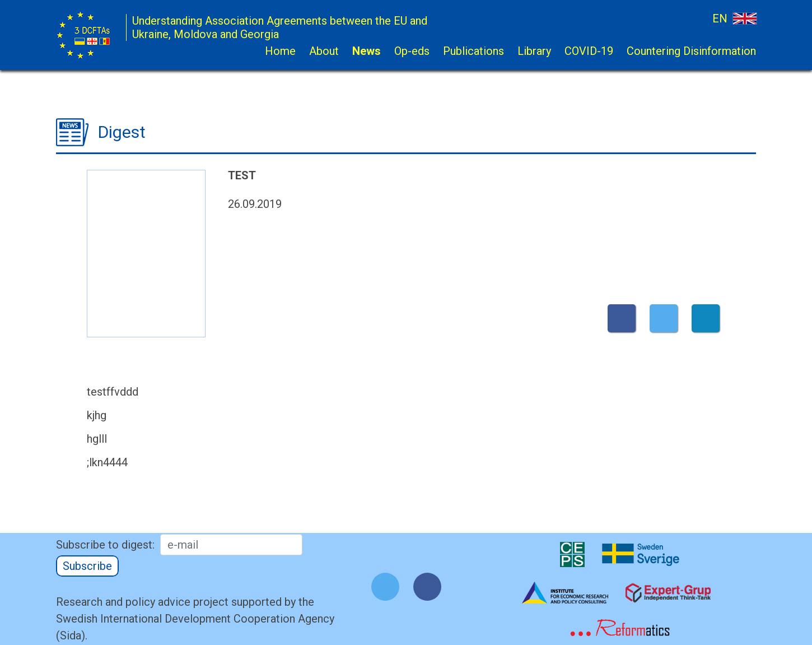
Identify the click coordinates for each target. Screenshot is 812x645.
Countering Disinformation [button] (691, 51)
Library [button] (534, 51)
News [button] (367, 51)
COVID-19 (589, 51)
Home (280, 51)
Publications (473, 51)
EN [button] (734, 18)
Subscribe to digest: (105, 545)
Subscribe (87, 566)
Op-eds (412, 51)
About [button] (324, 51)
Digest (122, 132)
